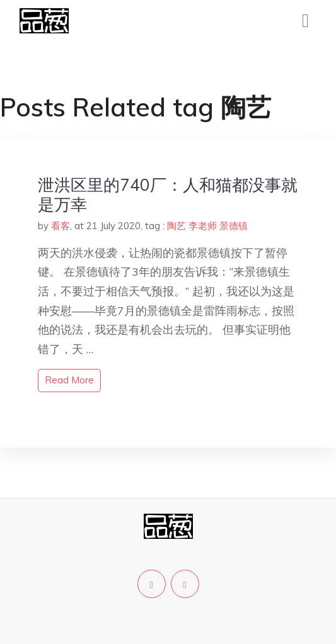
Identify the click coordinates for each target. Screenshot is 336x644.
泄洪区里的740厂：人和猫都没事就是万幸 (168, 195)
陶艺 (177, 226)
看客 (61, 226)
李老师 (203, 226)
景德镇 (234, 226)
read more (69, 380)
